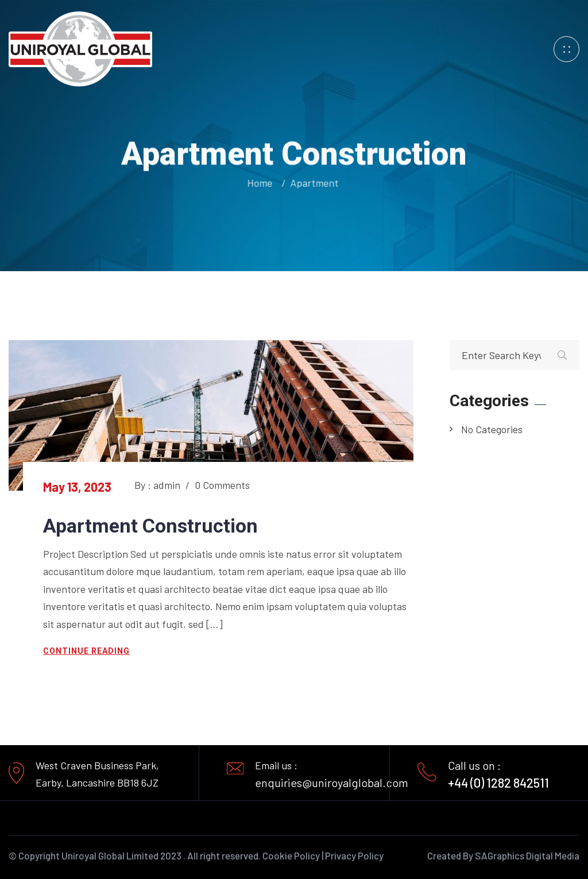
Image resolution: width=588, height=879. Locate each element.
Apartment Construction (150, 526)
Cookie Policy (291, 855)
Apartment (313, 183)
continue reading (86, 651)
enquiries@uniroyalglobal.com (332, 782)
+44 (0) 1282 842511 (498, 782)
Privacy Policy (354, 855)
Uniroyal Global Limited (110, 855)
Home (261, 183)
